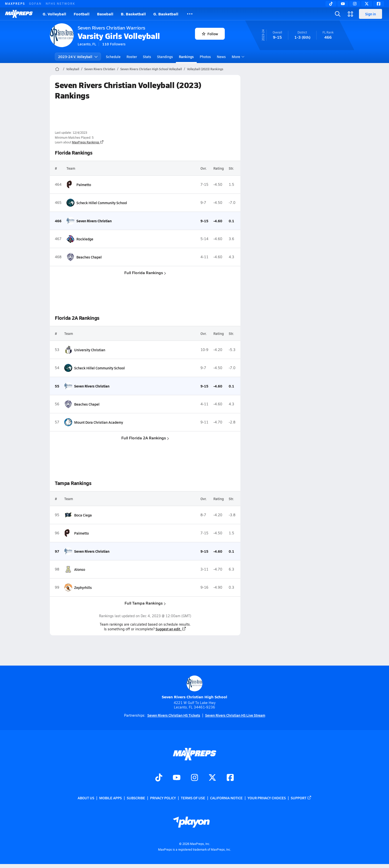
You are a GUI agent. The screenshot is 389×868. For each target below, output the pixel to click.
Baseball (105, 14)
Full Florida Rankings (145, 273)
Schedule (113, 57)
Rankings (186, 57)
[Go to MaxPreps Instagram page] (194, 778)
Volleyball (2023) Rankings (205, 69)
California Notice (226, 798)
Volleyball (73, 69)
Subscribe (136, 798)
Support (301, 798)
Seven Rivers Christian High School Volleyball (151, 69)
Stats (147, 57)
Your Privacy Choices (267, 798)
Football (82, 14)
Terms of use (193, 798)
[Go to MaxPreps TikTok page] (159, 778)
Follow (210, 34)
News (221, 57)
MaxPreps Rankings (88, 142)
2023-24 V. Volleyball (78, 57)
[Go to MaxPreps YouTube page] (177, 778)
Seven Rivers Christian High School (194, 688)
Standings (165, 57)
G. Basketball (166, 14)
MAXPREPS (15, 3)
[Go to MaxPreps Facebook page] (230, 778)
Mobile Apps (111, 798)
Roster (132, 57)
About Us (86, 798)
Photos (205, 57)
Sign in (371, 14)
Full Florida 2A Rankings (145, 438)
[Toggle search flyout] (338, 14)
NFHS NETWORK (60, 3)
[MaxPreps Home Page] (57, 69)
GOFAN (35, 3)
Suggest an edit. (171, 629)
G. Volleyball (54, 14)
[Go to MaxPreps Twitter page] (212, 778)
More (237, 57)
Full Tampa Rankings (145, 603)
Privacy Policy (163, 798)
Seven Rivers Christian (100, 69)
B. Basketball (133, 14)
